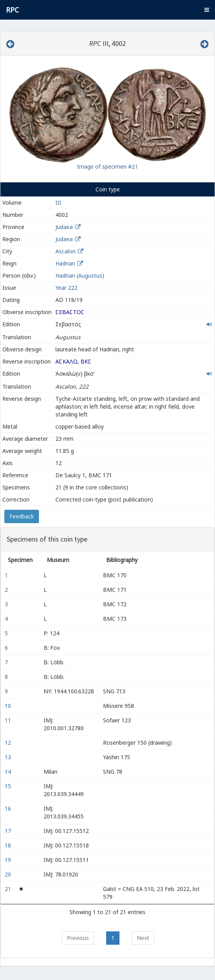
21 (9, 889)
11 (9, 720)
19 (9, 860)
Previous (78, 938)
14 (9, 772)
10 (9, 706)
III (58, 203)
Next (143, 938)
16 (9, 808)
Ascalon (65, 251)
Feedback (22, 516)
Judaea (64, 227)
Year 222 (66, 288)
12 (9, 743)
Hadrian (65, 263)
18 (9, 845)
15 (9, 786)
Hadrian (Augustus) (80, 275)
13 (9, 757)
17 (9, 831)
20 (9, 874)
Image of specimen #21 (107, 166)
